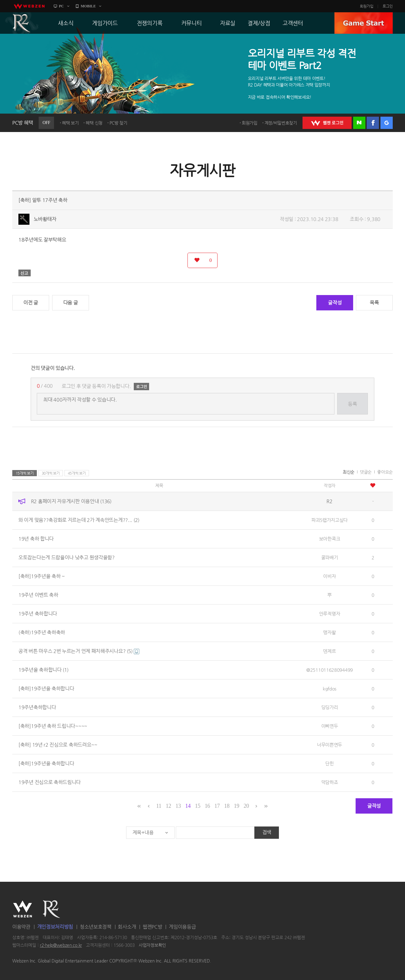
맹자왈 (329, 632)
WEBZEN (23, 909)
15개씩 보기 (25, 473)
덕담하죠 (330, 782)
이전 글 (31, 303)
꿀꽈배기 (330, 557)
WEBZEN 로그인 (327, 123)
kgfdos (330, 688)
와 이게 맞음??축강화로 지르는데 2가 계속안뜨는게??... (79, 520)
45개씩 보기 (77, 473)
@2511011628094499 (330, 670)
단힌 (329, 763)
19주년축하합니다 (37, 707)
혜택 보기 (70, 123)
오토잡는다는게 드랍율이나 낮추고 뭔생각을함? (67, 557)
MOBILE (88, 6)
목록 (374, 303)
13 (178, 806)
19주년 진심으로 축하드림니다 (50, 782)
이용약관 (21, 927)
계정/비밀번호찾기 (281, 123)
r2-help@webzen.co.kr (61, 945)
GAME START (364, 23)
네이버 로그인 (359, 123)
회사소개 (127, 927)
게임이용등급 (182, 927)
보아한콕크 (330, 539)
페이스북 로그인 (373, 123)
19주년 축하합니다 (38, 614)
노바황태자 (45, 219)
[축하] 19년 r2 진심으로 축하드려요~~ (58, 745)
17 (217, 806)
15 (197, 806)
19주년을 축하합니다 (43, 670)
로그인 (388, 6)
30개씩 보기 (51, 473)
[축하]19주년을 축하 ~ (42, 576)
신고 (25, 273)
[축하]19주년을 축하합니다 (46, 688)
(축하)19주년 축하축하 (42, 632)
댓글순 (366, 472)
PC (61, 6)
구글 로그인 (387, 123)
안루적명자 (330, 614)
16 (207, 806)
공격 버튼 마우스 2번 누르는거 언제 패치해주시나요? (79, 651)
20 (246, 806)
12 (168, 806)
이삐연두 (330, 726)
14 (188, 806)
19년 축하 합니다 (36, 539)
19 (236, 806)
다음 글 (71, 303)
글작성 (335, 303)
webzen (29, 6)
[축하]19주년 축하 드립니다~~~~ (53, 726)
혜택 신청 (94, 123)
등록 (352, 404)
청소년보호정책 (96, 927)
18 (227, 806)
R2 (22, 23)
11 (159, 806)
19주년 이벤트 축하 (38, 595)
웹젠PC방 (152, 927)
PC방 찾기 (118, 123)
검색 (267, 832)
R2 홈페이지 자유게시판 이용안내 (71, 501)
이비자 (329, 576)
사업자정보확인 (152, 945)
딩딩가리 (330, 707)
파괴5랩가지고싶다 (330, 520)
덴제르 (329, 651)
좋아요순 (385, 472)
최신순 (349, 472)
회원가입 (367, 6)
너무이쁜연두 (330, 745)
